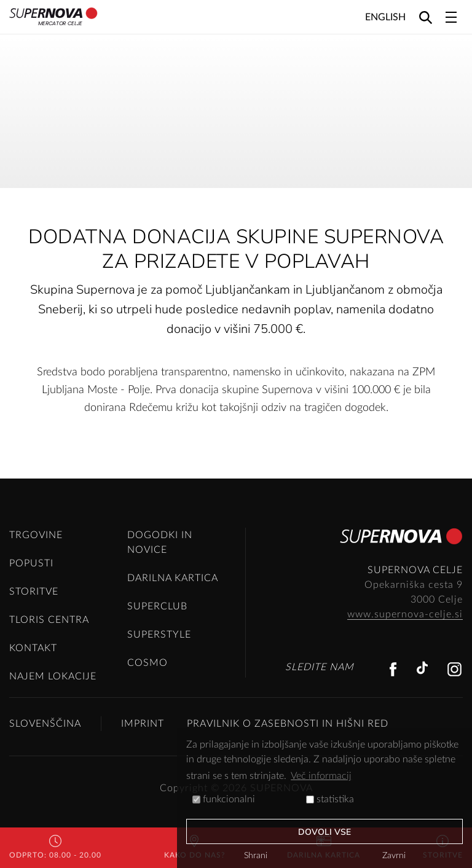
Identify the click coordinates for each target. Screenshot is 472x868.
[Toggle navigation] (451, 17)
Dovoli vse (325, 832)
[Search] (426, 17)
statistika (330, 799)
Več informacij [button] (321, 776)
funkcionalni (224, 799)
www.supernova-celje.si (405, 614)
